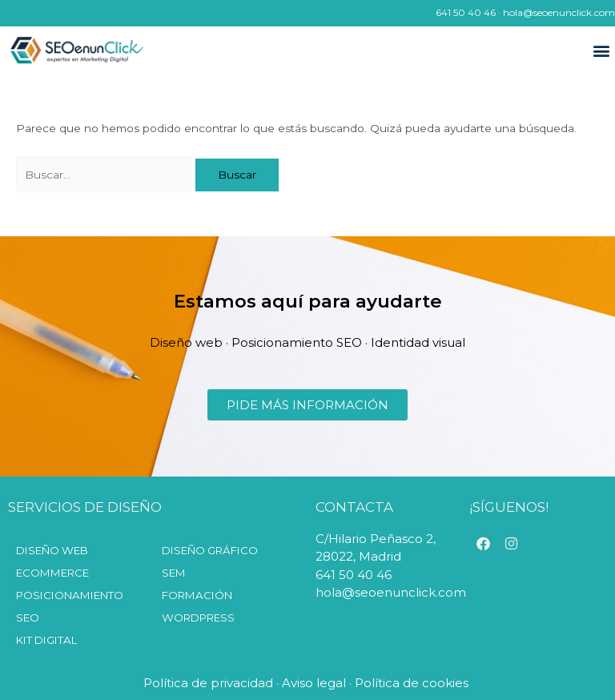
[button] (602, 51)
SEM (174, 573)
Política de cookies (413, 683)
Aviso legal (314, 683)
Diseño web (52, 550)
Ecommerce (52, 573)
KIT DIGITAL (46, 640)
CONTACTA (354, 507)
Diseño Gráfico (210, 550)
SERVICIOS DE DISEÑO (85, 507)
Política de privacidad (208, 683)
